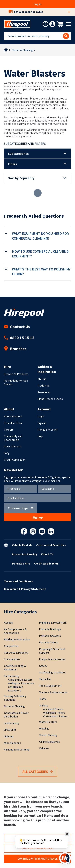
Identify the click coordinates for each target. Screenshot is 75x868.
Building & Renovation (17, 639)
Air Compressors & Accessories (15, 631)
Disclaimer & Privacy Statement (25, 589)
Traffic (43, 699)
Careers (9, 430)
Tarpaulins (45, 679)
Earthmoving (11, 676)
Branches (15, 349)
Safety (43, 666)
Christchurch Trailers (55, 716)
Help (40, 436)
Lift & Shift (10, 730)
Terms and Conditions (18, 581)
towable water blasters (27, 133)
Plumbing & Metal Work (53, 623)
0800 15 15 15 (19, 338)
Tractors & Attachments (53, 692)
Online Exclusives (49, 742)
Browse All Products (16, 374)
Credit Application (15, 460)
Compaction (11, 646)
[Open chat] (65, 858)
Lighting (9, 736)
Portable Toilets (49, 642)
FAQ (6, 453)
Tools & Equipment (50, 686)
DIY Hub (42, 379)
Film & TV (47, 554)
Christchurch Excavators (15, 689)
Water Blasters (48, 722)
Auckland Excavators (20, 680)
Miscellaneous (12, 743)
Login (41, 416)
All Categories (38, 772)
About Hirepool (13, 416)
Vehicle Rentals (22, 545)
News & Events (13, 446)
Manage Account (47, 430)
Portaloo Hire (21, 564)
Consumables (12, 659)
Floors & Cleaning (22, 50)
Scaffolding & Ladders (52, 672)
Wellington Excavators (21, 683)
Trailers (44, 705)
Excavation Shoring (25, 554)
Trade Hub (44, 386)
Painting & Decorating (17, 749)
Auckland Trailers (53, 709)
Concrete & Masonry (16, 653)
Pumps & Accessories (52, 659)
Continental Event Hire (51, 545)
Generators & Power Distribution (16, 715)
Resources (44, 392)
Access (8, 623)
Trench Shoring (48, 735)
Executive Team (13, 423)
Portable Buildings (50, 629)
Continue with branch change (37, 859)
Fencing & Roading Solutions (15, 698)
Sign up (42, 423)
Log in (38, 4)
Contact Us (17, 327)
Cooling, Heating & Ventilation (15, 668)
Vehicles (44, 748)
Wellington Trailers (54, 713)
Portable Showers (50, 636)
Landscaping (11, 723)
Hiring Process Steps (50, 399)
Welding (44, 728)
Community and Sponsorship (13, 438)
